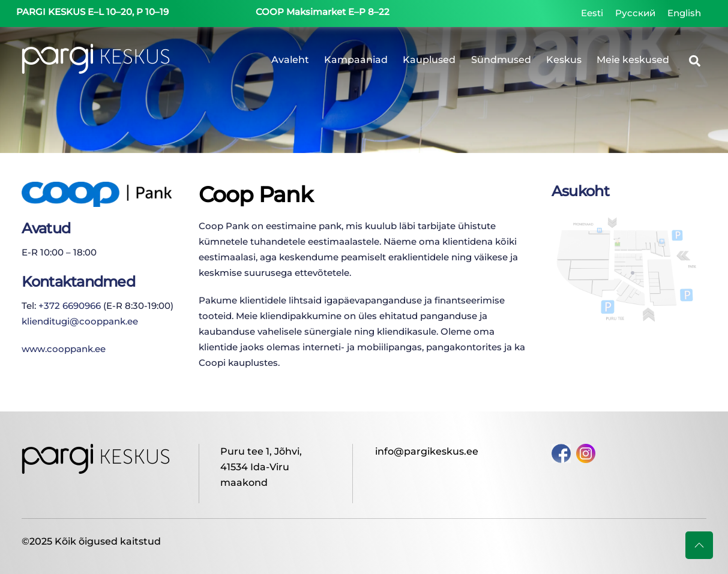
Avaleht (290, 60)
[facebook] (561, 453)
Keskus (564, 60)
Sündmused (501, 60)
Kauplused (429, 60)
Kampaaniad (356, 60)
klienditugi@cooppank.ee (80, 321)
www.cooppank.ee (64, 349)
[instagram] (586, 453)
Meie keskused (633, 60)
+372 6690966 (70, 306)
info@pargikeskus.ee (427, 451)
